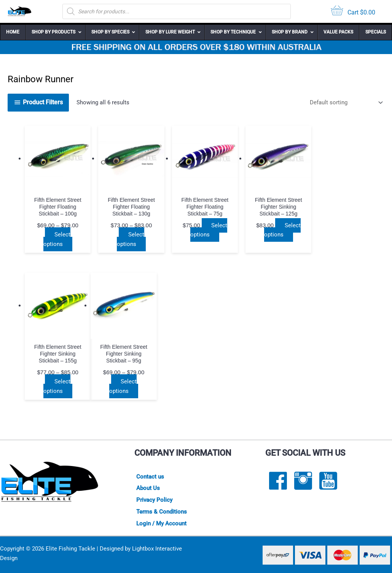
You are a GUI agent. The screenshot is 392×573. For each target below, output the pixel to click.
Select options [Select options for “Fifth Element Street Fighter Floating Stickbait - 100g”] (57, 239)
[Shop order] (345, 103)
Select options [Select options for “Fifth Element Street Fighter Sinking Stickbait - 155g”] (351, 239)
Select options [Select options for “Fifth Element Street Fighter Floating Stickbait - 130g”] (131, 239)
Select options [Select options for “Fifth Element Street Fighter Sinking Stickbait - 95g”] (57, 386)
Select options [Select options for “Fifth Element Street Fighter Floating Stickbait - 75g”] (209, 230)
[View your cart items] (353, 12)
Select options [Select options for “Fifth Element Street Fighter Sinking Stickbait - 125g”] (282, 230)
